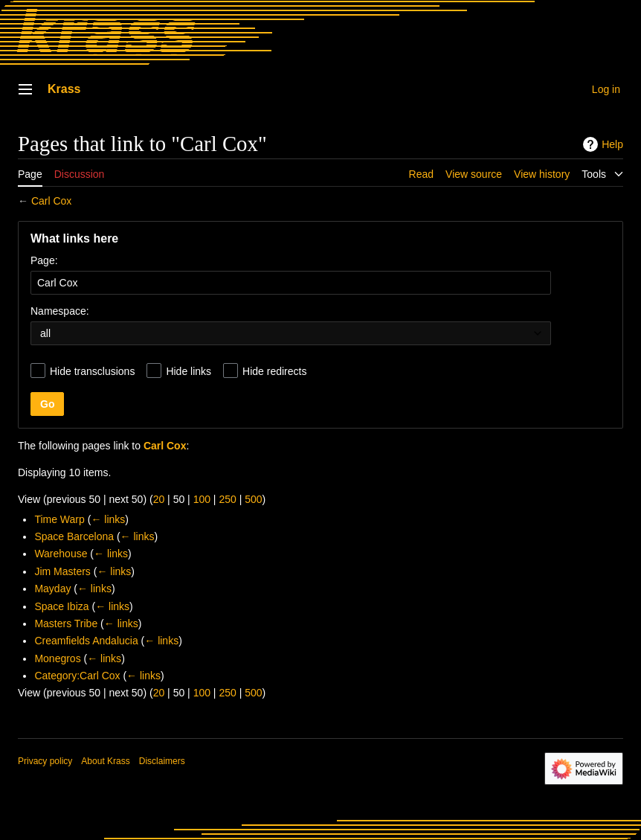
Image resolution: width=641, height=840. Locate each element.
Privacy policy (45, 761)
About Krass (105, 761)
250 (227, 499)
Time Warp (59, 519)
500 (253, 499)
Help (601, 144)
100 (202, 499)
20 (159, 499)
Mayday (52, 589)
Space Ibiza (61, 606)
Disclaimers (162, 761)
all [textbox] (45, 333)
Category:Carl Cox (77, 676)
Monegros (57, 658)
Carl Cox (51, 201)
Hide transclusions (92, 371)
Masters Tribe (66, 623)
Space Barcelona (74, 536)
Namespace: (60, 311)
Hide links (189, 371)
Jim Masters (62, 571)
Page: (44, 260)
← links (108, 519)
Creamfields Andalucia (86, 641)
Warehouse (61, 554)
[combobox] (291, 283)
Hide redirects (274, 371)
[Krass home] (267, 33)
